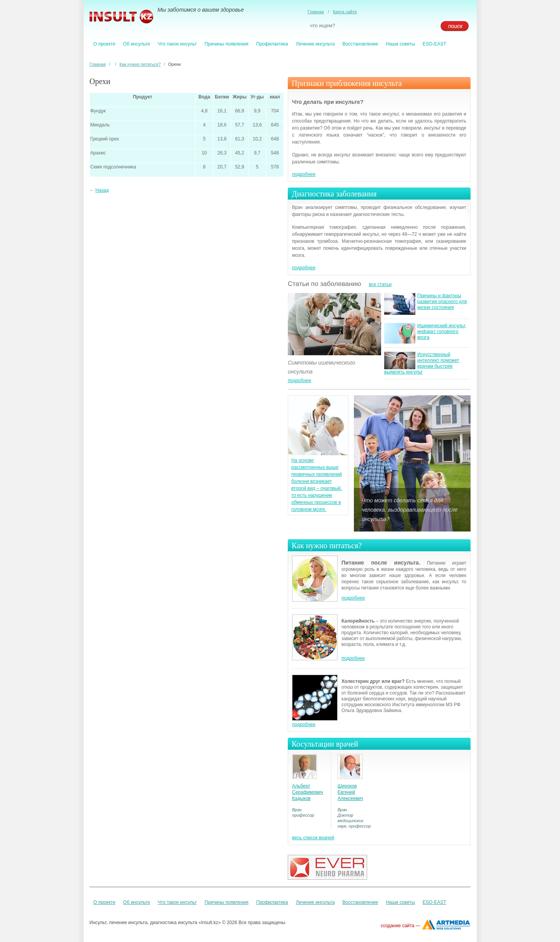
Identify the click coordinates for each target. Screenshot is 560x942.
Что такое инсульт (177, 44)
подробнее (304, 174)
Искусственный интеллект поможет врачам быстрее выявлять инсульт (422, 363)
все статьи (380, 284)
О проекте (104, 44)
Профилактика (272, 44)
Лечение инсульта (315, 44)
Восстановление (360, 44)
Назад (102, 190)
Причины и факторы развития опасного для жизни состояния (442, 302)
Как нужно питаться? (140, 64)
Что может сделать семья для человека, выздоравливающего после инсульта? (409, 510)
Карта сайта (345, 12)
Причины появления (227, 44)
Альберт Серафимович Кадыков (308, 792)
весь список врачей (313, 838)
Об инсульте (137, 44)
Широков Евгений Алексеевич (350, 792)
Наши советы (400, 44)
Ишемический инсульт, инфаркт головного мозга (442, 332)
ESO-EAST (435, 44)
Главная (316, 12)
